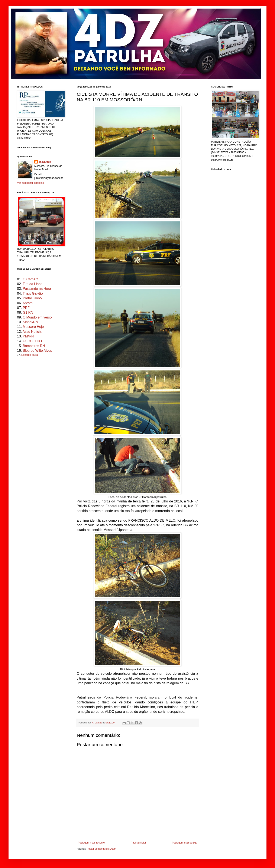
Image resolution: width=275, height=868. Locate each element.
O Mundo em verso (37, 317)
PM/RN (28, 336)
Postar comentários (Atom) (102, 849)
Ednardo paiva (30, 355)
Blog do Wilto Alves (37, 351)
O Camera (31, 279)
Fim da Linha (33, 284)
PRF (26, 308)
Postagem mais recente (91, 843)
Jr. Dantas (97, 723)
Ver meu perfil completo (30, 183)
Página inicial (138, 843)
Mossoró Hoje (33, 327)
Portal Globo (32, 298)
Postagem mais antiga (185, 843)
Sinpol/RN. (31, 322)
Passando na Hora (37, 289)
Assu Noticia (32, 332)
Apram (28, 303)
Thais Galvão (33, 293)
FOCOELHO (32, 341)
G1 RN (28, 312)
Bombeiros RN (34, 346)
